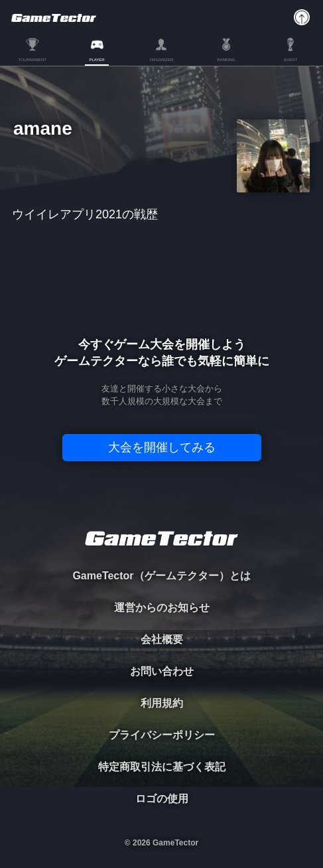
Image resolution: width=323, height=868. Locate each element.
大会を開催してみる (162, 447)
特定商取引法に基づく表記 (162, 767)
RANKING (226, 60)
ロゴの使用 (162, 799)
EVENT (291, 60)
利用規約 (162, 703)
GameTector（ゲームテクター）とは (161, 576)
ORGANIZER (162, 60)
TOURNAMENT (32, 60)
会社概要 (162, 639)
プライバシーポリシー (162, 735)
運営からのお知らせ (162, 608)
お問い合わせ (162, 671)
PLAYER (97, 60)
